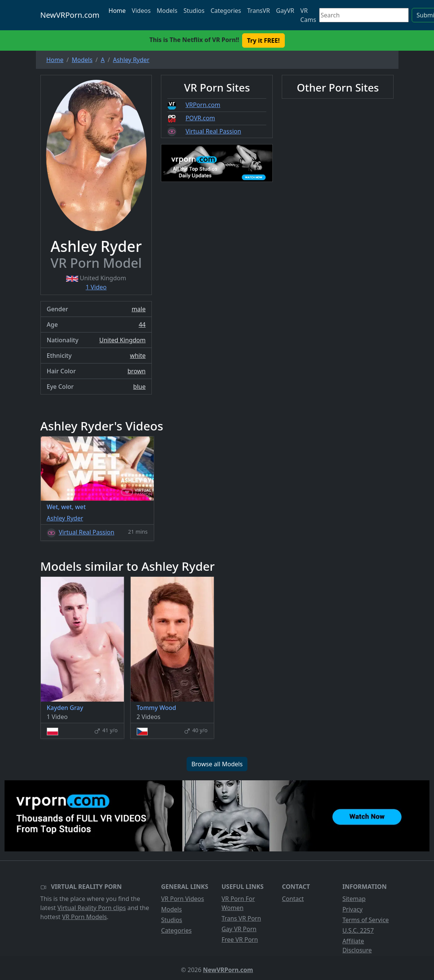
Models (167, 11)
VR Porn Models (84, 917)
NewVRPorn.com (70, 15)
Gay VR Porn (239, 929)
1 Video (96, 287)
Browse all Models (217, 764)
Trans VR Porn (241, 918)
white (138, 356)
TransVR (258, 11)
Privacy (352, 909)
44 (142, 325)
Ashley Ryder (65, 518)
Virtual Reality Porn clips (92, 908)
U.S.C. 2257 (358, 930)
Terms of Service (365, 920)
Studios (194, 11)
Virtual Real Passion (213, 131)
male (138, 309)
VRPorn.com (203, 105)
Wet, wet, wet (66, 507)
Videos (141, 11)
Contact (293, 899)
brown (137, 371)
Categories (226, 11)
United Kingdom (123, 340)
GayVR (285, 11)
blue (140, 387)
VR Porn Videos (182, 899)
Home (117, 11)
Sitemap (354, 899)
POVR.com (200, 118)
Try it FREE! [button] (263, 40)
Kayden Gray (65, 708)
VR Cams (308, 15)
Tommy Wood (157, 708)
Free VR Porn (239, 940)
